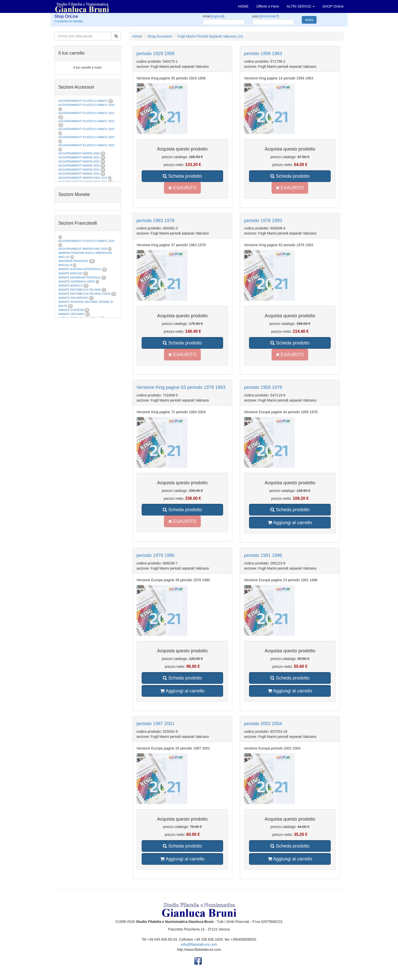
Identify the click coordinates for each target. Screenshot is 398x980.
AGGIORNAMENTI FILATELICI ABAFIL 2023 (86, 129)
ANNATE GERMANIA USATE (77, 281)
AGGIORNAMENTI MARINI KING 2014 (83, 178)
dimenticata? (269, 16)
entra (309, 20)
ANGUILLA (65, 265)
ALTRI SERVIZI (301, 6)
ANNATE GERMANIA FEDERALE (79, 277)
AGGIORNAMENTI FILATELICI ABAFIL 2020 (86, 105)
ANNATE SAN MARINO (73, 298)
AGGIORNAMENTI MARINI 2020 (79, 153)
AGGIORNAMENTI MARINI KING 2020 (83, 249)
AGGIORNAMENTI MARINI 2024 (79, 170)
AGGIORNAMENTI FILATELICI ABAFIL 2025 (86, 145)
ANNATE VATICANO (71, 314)
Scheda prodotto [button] (182, 176)
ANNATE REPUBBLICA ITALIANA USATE (85, 294)
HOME (243, 6)
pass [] (265, 16)
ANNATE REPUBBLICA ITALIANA (79, 290)
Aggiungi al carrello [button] (290, 523)
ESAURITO (182, 188)
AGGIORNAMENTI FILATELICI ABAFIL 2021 (86, 113)
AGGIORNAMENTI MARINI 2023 (79, 165)
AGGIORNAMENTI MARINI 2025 (79, 174)
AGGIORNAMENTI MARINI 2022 (79, 161)
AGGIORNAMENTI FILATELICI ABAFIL (83, 101)
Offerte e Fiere (268, 6)
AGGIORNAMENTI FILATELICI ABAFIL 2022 (86, 121)
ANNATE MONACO (71, 286)
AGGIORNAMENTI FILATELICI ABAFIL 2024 (86, 137)
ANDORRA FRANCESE (73, 261)
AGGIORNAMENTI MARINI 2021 (79, 157)
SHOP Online (333, 6)
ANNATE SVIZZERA (71, 310)
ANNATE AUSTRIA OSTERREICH (80, 269)
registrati (218, 16)
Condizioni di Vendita (69, 21)
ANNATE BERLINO (70, 273)
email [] (214, 16)
